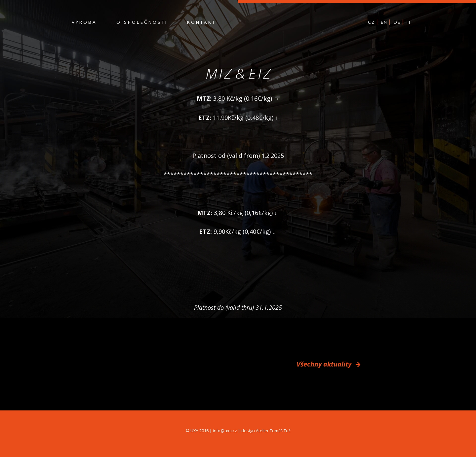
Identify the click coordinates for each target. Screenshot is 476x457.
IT (409, 22)
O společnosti (142, 22)
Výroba (84, 22)
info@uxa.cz (225, 431)
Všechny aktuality (328, 364)
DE (397, 22)
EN (384, 22)
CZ (371, 22)
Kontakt (201, 22)
